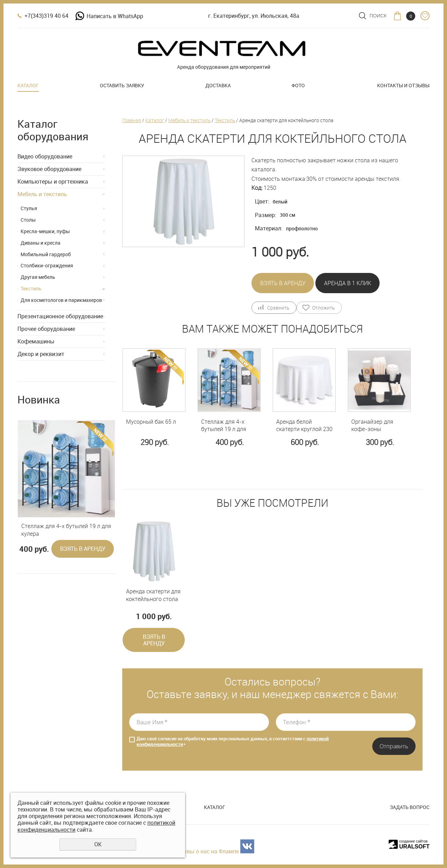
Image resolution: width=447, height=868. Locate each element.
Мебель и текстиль (42, 194)
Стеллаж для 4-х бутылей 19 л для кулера (66, 530)
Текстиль (31, 288)
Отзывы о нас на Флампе (206, 851)
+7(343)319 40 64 (46, 16)
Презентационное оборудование (60, 316)
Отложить (323, 308)
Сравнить (278, 308)
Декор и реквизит (41, 354)
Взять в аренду (83, 549)
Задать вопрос (410, 807)
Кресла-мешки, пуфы (45, 231)
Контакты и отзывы (403, 85)
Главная (132, 120)
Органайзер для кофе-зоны (372, 426)
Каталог (28, 85)
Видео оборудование (45, 156)
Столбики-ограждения (47, 265)
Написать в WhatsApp (109, 16)
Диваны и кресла (41, 243)
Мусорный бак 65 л (151, 422)
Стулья (29, 208)
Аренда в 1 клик (348, 283)
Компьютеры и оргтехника (53, 181)
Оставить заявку (122, 85)
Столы (28, 220)
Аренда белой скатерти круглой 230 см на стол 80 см (304, 426)
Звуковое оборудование (49, 169)
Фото (298, 85)
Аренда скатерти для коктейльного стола (153, 595)
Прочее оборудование (46, 329)
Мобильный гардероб (46, 254)
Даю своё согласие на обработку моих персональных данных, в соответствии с (233, 741)
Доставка (218, 85)
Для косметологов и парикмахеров (61, 300)
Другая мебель (38, 277)
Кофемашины (36, 341)
